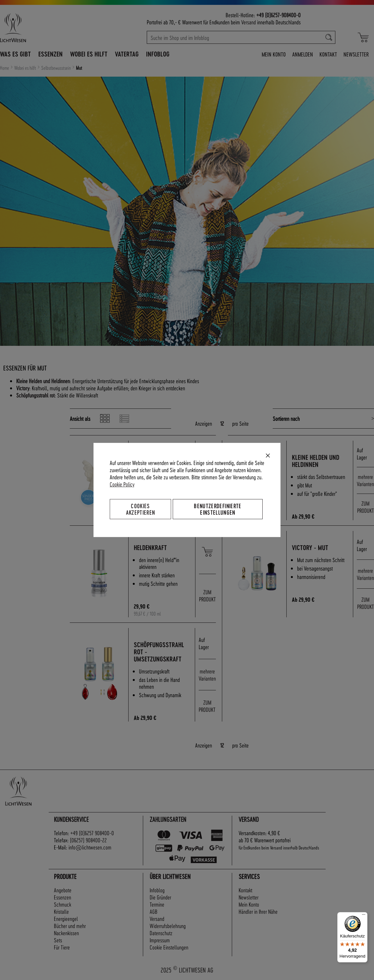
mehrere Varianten (365, 480)
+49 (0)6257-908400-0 (278, 15)
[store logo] (37, 28)
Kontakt (328, 54)
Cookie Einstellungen (169, 947)
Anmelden (303, 54)
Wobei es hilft (26, 68)
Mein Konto (274, 54)
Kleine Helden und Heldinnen (317, 461)
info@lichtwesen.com (90, 847)
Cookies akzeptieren (141, 509)
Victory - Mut (311, 548)
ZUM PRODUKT (366, 507)
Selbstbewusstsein (56, 68)
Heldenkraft (151, 548)
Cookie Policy (122, 484)
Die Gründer (160, 897)
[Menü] (364, 916)
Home (5, 68)
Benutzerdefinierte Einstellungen (218, 509)
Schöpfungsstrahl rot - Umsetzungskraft (160, 652)
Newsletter (356, 54)
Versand (249, 22)
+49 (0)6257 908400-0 (92, 833)
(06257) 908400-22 (88, 840)
